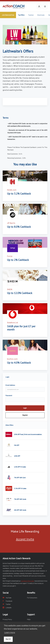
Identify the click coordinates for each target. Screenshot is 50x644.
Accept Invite (25, 539)
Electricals (41, 15)
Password (9, 395)
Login (25, 408)
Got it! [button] (8, 639)
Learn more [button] (10, 632)
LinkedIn (7, 608)
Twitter (7, 604)
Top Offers (21, 15)
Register (25, 415)
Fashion (31, 15)
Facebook (7, 601)
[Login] (39, 7)
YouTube (7, 598)
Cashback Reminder (28, 581)
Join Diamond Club (8, 15)
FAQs (29, 619)
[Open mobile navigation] (45, 7)
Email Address (10, 385)
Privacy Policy (7, 619)
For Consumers (32, 598)
